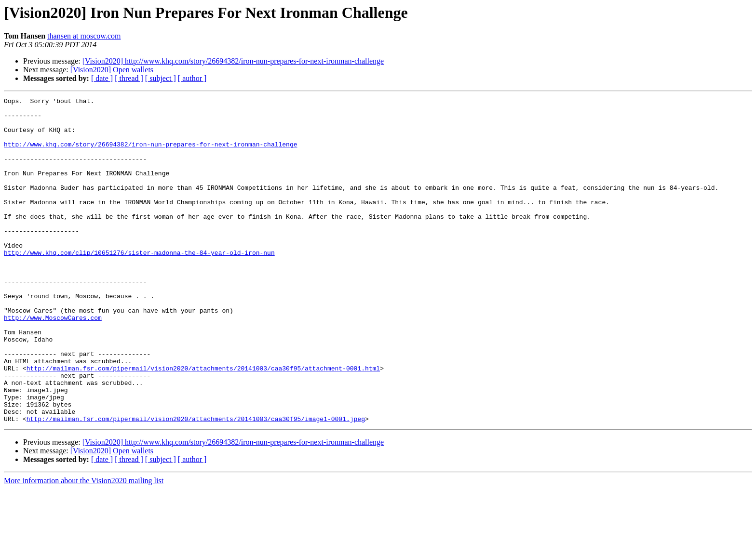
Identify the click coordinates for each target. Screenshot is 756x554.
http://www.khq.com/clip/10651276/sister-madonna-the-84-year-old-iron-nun (139, 284)
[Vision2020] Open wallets (112, 70)
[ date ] (102, 78)
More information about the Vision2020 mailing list (84, 546)
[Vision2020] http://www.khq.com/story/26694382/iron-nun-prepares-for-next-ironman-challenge (233, 61)
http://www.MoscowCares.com (53, 362)
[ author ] (192, 78)
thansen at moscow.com (84, 36)
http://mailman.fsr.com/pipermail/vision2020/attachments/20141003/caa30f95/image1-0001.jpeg (196, 484)
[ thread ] (129, 78)
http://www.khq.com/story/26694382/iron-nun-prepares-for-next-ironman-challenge (150, 154)
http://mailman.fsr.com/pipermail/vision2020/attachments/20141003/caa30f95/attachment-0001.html (203, 423)
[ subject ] (161, 78)
